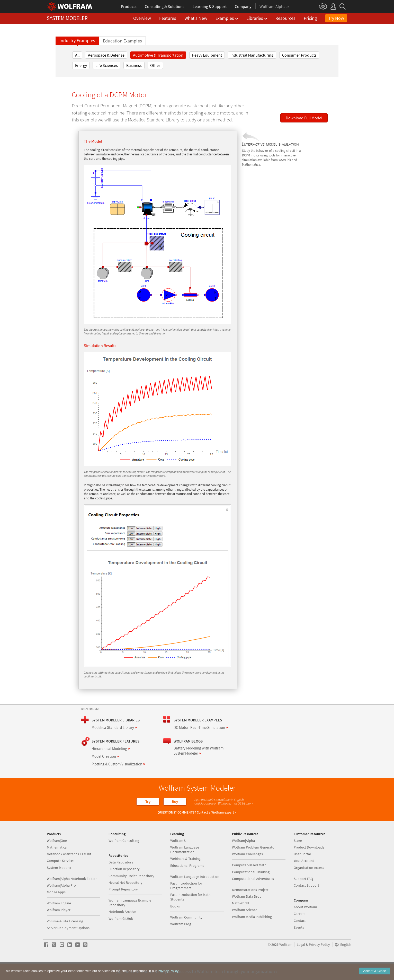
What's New (196, 18)
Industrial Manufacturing (252, 55)
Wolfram (286, 961)
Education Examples (122, 41)
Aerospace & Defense (106, 55)
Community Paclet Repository (131, 892)
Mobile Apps (56, 908)
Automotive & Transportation (158, 55)
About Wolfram (305, 923)
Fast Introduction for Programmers (186, 902)
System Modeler (59, 884)
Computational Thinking (251, 888)
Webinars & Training (185, 875)
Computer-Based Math (249, 881)
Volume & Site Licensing (65, 938)
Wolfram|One (57, 857)
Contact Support (306, 902)
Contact (300, 937)
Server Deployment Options (68, 944)
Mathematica (57, 864)
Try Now (336, 18)
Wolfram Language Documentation (185, 866)
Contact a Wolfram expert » (217, 812)
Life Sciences (107, 65)
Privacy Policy (319, 961)
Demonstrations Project (250, 906)
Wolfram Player (59, 926)
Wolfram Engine (59, 920)
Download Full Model (304, 118)
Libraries (257, 18)
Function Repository (124, 885)
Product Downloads (309, 864)
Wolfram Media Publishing (252, 933)
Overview (142, 18)
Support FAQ (303, 895)
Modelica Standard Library (114, 727)
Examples (227, 18)
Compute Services (61, 877)
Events (299, 944)
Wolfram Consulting (124, 857)
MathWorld (240, 920)
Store (298, 857)
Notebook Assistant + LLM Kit (69, 870)
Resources (285, 18)
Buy (175, 802)
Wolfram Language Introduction (195, 893)
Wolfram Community (186, 934)
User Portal (302, 870)
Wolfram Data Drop (247, 913)
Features (168, 18)
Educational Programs (187, 882)
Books (175, 923)
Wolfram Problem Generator (254, 864)
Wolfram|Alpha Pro (61, 902)
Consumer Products (299, 55)
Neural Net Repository (126, 899)
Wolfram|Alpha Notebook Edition (72, 895)
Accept (375, 971)
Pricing (310, 18)
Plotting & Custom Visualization (118, 764)
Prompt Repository (123, 906)
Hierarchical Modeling (111, 749)
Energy (81, 65)
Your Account (304, 877)
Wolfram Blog (181, 940)
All (77, 55)
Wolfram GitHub (121, 935)
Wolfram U (178, 857)
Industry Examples (77, 41)
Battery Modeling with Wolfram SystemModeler (199, 751)
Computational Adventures (253, 895)
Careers (299, 930)
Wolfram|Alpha (243, 857)
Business (134, 65)
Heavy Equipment (207, 55)
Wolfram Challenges (247, 870)
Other (155, 65)
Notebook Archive (122, 928)
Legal (301, 961)
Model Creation (105, 756)
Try (148, 802)
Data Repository (121, 879)
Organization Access (309, 884)
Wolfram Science (245, 926)
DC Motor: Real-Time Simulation (201, 727)
